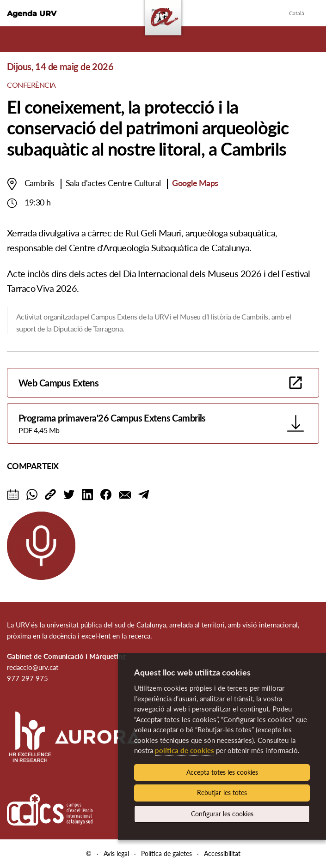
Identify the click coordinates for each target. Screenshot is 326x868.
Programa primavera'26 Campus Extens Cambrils (150, 424)
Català (297, 13)
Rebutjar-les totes (222, 793)
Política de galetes (166, 853)
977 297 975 (28, 678)
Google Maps (195, 183)
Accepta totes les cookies (222, 772)
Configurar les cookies (222, 814)
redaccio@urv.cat (33, 667)
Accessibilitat (222, 853)
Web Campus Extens (58, 383)
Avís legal (116, 853)
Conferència (31, 85)
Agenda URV (32, 14)
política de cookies (185, 750)
